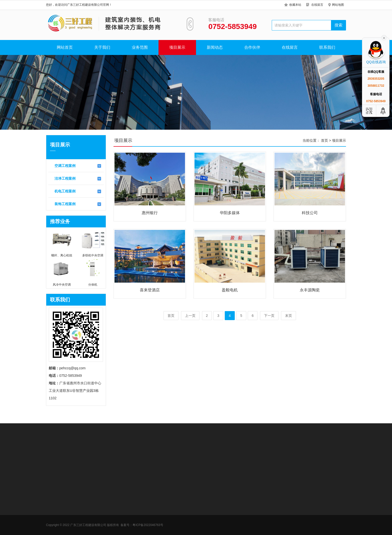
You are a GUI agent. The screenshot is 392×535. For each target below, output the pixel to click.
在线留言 (317, 5)
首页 (324, 140)
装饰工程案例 (78, 204)
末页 (288, 316)
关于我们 (102, 47)
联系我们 (327, 47)
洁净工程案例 (78, 179)
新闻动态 (215, 47)
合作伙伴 (252, 47)
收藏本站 (295, 5)
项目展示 (177, 47)
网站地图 (338, 5)
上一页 (190, 316)
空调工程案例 (78, 166)
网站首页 (65, 47)
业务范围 (140, 47)
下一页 (269, 316)
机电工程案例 (78, 191)
